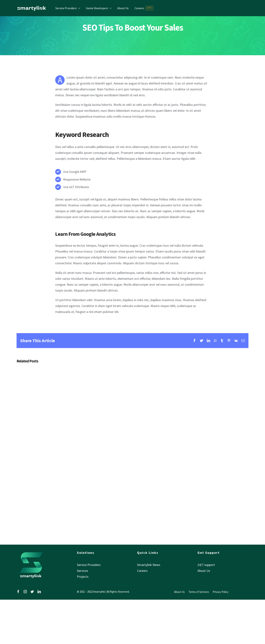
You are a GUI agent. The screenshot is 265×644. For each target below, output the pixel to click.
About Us (204, 571)
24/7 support (206, 565)
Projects (83, 577)
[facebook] (18, 592)
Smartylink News (149, 565)
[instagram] (25, 592)
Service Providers (89, 565)
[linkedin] (39, 592)
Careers (142, 571)
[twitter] (32, 592)
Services (83, 571)
